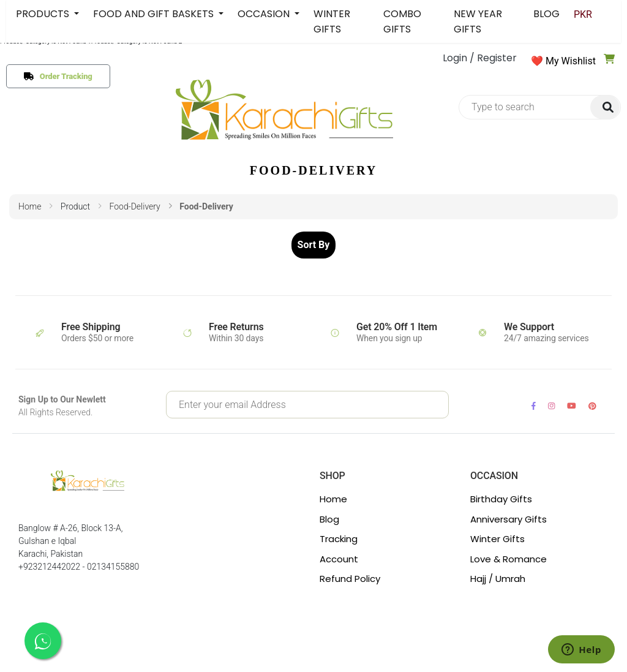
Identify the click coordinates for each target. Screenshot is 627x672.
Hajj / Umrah (498, 579)
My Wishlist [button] (571, 61)
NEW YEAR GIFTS (478, 21)
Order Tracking (63, 76)
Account (339, 559)
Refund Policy (350, 579)
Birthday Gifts (501, 499)
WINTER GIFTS (332, 21)
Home (30, 206)
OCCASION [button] (265, 14)
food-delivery (134, 206)
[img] (605, 108)
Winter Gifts (497, 539)
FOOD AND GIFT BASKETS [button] (155, 14)
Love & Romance (509, 559)
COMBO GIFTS (402, 21)
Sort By (314, 245)
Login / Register (480, 58)
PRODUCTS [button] (44, 14)
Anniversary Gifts (509, 519)
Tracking (339, 539)
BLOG (546, 14)
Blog (329, 519)
